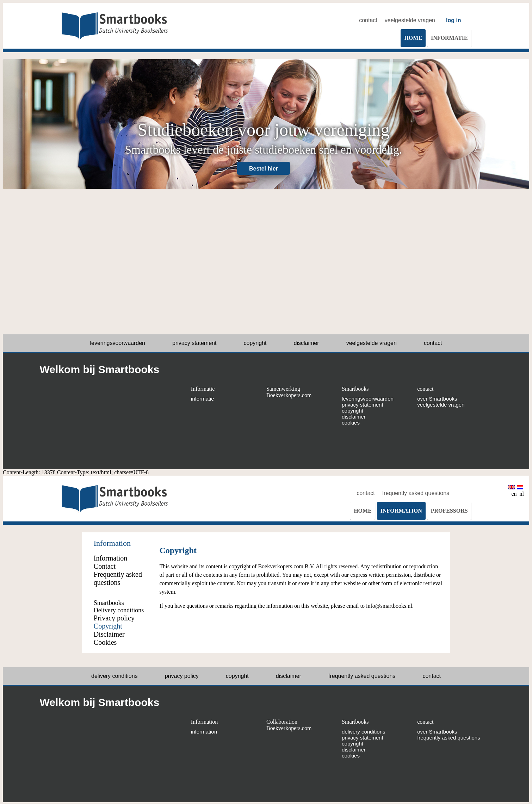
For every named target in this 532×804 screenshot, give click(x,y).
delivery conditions (115, 676)
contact (368, 20)
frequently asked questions (416, 493)
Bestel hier (264, 169)
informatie (203, 399)
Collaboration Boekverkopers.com (289, 725)
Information (204, 722)
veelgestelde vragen (410, 20)
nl (520, 491)
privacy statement (194, 343)
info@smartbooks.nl (389, 606)
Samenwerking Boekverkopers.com (289, 392)
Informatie (203, 389)
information (204, 732)
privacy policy (182, 676)
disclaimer (307, 343)
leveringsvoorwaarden (117, 343)
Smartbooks (355, 389)
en (512, 491)
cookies (351, 423)
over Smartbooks (437, 399)
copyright (255, 343)
